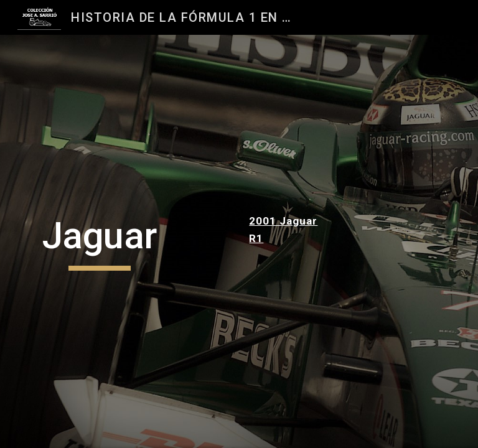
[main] (99, 241)
